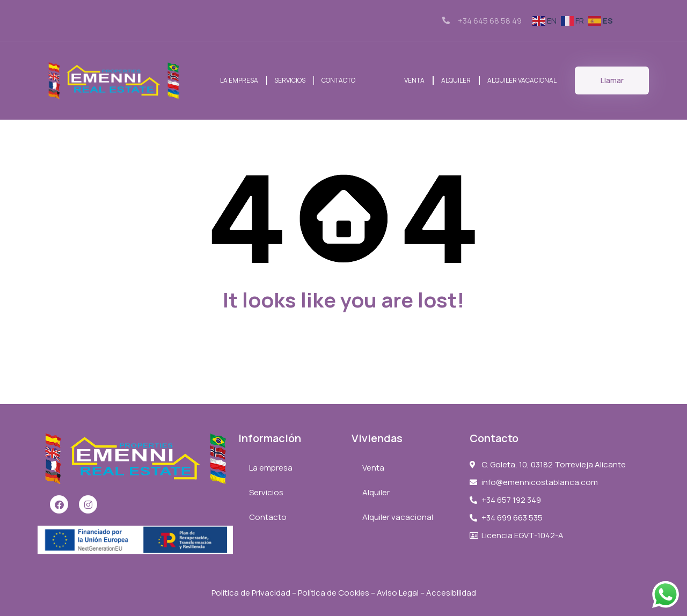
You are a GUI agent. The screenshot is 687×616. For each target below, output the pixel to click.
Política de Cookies (334, 593)
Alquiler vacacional (522, 80)
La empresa (239, 80)
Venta (414, 80)
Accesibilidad (451, 593)
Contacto (338, 80)
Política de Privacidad (251, 593)
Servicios (290, 80)
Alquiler (456, 80)
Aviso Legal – (401, 593)
